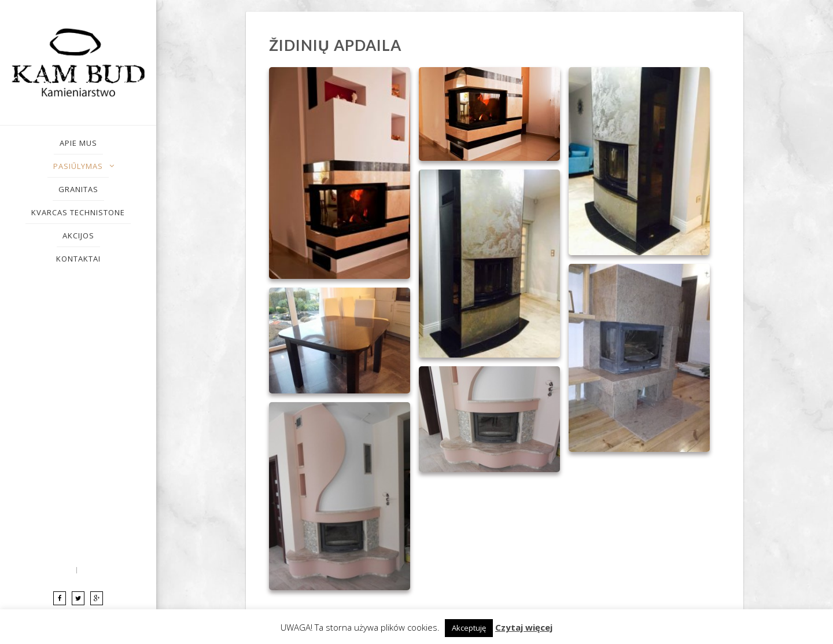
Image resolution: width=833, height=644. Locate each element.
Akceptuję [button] (469, 628)
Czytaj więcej (524, 627)
